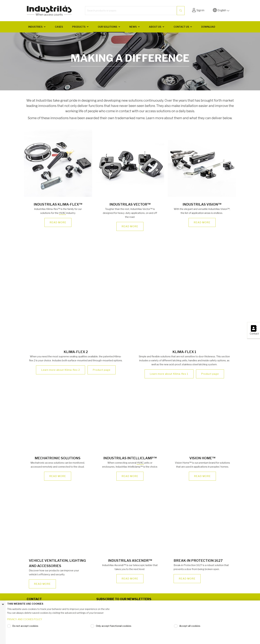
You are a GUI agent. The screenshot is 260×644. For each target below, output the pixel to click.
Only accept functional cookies (114, 626)
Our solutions (107, 27)
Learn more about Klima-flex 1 (169, 374)
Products (79, 27)
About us (155, 27)
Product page (102, 370)
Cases (59, 27)
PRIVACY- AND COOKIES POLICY (25, 620)
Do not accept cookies (25, 626)
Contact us (181, 27)
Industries (35, 27)
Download (208, 27)
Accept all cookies (190, 626)
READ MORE (58, 222)
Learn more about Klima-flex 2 (61, 370)
